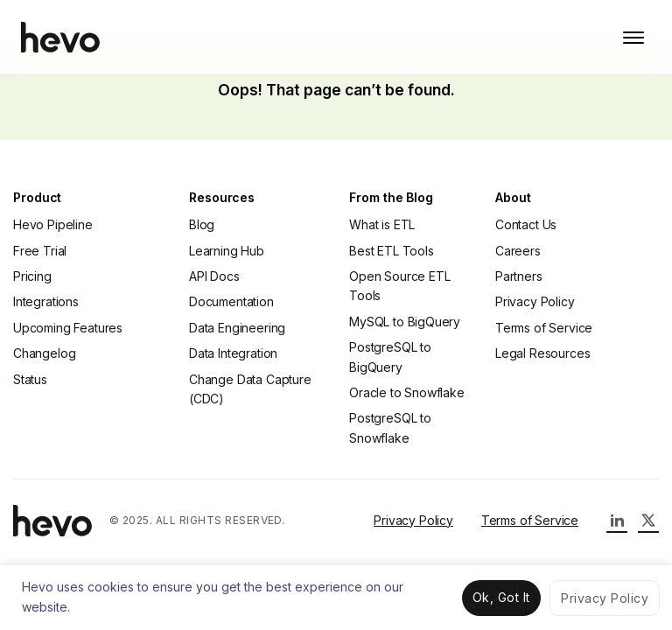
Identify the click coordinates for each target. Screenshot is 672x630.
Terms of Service (544, 328)
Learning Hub (227, 251)
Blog (202, 224)
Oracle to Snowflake (407, 392)
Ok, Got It (501, 597)
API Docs (214, 276)
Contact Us (526, 224)
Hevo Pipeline (53, 224)
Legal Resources (542, 353)
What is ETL (382, 224)
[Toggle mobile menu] (633, 38)
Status (30, 379)
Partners (519, 276)
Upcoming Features (68, 328)
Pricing (32, 276)
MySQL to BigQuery (405, 322)
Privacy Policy (535, 301)
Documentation (231, 301)
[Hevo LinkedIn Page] (617, 521)
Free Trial (40, 251)
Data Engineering (237, 328)
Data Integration (233, 353)
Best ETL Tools (392, 251)
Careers (518, 251)
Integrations (46, 301)
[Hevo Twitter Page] (648, 521)
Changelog (44, 353)
